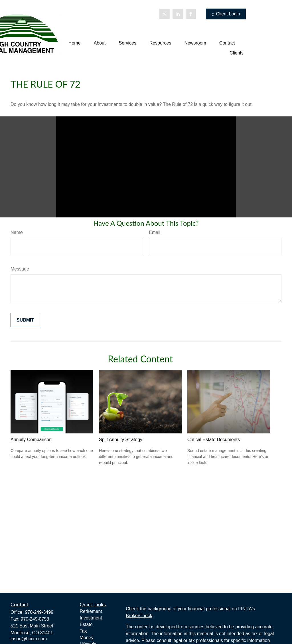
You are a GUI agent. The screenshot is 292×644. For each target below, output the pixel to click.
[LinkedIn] (178, 14)
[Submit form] (25, 320)
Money (87, 638)
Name (17, 232)
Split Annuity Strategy (121, 440)
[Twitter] (165, 14)
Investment (91, 618)
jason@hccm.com (29, 639)
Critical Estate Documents (214, 440)
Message (20, 269)
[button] (75, 43)
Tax (83, 631)
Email (155, 232)
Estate (86, 624)
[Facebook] (191, 14)
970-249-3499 (39, 612)
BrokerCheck (139, 616)
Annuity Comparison (31, 440)
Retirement (91, 611)
